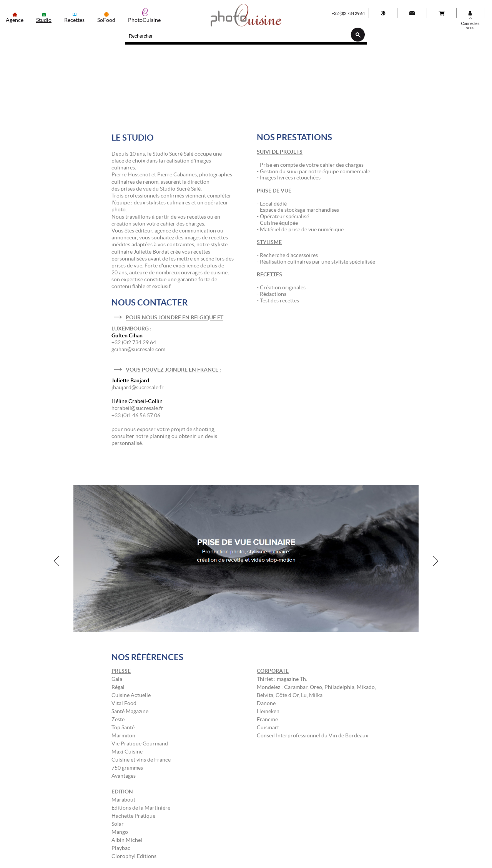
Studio (44, 20)
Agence (15, 20)
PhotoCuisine (144, 20)
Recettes (74, 20)
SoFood (106, 20)
